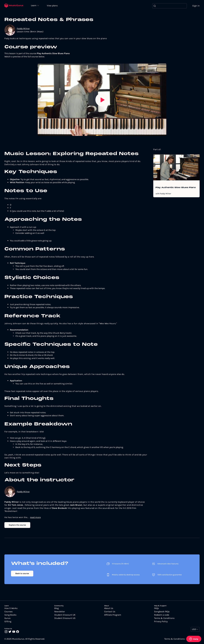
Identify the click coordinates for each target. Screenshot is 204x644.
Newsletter (60, 612)
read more (35, 517)
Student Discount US (65, 618)
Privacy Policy (161, 622)
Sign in (196, 6)
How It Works (11, 608)
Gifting (8, 622)
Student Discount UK (65, 615)
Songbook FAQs (162, 612)
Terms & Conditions (164, 618)
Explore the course (17, 525)
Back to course (22, 574)
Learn (35, 5)
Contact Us (110, 612)
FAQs (156, 608)
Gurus (7, 618)
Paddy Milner (23, 29)
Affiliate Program (113, 615)
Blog (56, 608)
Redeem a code (162, 615)
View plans (53, 6)
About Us (109, 608)
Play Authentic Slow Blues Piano (176, 188)
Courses (8, 612)
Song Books (10, 615)
